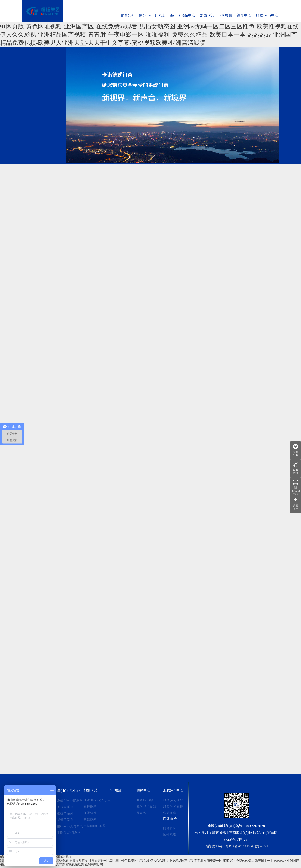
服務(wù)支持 (173, 807)
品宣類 (142, 813)
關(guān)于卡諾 (152, 15)
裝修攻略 (170, 835)
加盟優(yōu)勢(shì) (98, 800)
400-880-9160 (255, 826)
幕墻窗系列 (43, 115)
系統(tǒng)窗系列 (43, 55)
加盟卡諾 (208, 15)
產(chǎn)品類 (146, 807)
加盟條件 (90, 813)
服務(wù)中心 (267, 15)
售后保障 (170, 813)
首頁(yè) (128, 15)
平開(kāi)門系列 (43, 105)
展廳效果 (90, 819)
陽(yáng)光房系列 (43, 95)
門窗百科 (170, 818)
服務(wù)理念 (173, 800)
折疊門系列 (43, 85)
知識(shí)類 (145, 800)
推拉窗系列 (43, 65)
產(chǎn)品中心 (183, 15)
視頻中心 (244, 15)
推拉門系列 (43, 75)
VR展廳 (226, 15)
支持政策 (90, 807)
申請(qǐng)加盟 (95, 826)
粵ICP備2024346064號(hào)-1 (247, 846)
